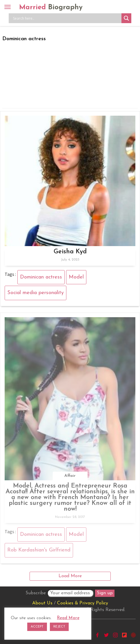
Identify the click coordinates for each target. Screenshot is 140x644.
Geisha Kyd (70, 252)
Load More (70, 576)
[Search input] (67, 18)
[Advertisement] (70, 74)
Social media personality (36, 293)
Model (76, 277)
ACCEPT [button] (37, 627)
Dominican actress (41, 277)
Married (51, 8)
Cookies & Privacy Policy (83, 603)
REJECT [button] (59, 627)
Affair (70, 477)
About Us (42, 603)
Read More (68, 618)
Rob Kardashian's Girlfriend (39, 551)
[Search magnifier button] (126, 18)
